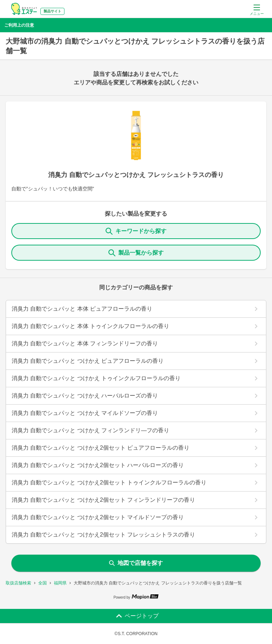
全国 (42, 583)
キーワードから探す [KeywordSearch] (136, 231)
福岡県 (60, 583)
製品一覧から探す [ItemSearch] (136, 253)
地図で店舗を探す (136, 563)
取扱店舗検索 (18, 583)
